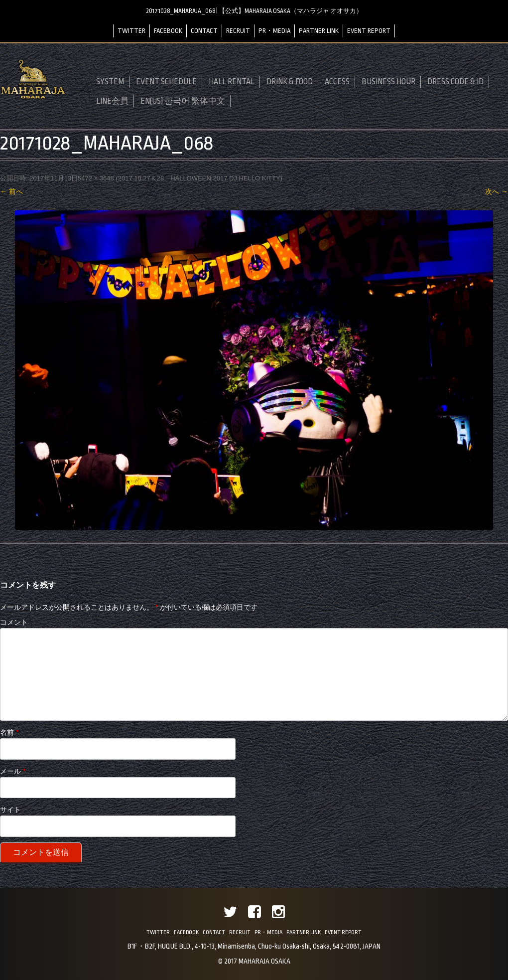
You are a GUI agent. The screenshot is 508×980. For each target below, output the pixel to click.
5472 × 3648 (96, 178)
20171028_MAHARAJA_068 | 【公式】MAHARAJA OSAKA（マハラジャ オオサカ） (254, 11)
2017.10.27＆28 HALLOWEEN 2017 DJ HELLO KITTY (199, 178)
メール (13, 771)
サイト (10, 810)
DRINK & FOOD (290, 82)
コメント (14, 622)
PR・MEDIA (274, 31)
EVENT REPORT (369, 31)
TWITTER (131, 31)
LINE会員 (112, 101)
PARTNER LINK (319, 31)
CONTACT (204, 31)
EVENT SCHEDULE (166, 82)
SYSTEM (110, 82)
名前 (9, 732)
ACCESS (337, 82)
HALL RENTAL (232, 82)
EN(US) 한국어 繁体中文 (183, 101)
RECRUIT (238, 31)
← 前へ (11, 191)
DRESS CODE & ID (455, 82)
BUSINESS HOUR (388, 82)
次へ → (497, 191)
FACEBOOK (168, 31)
